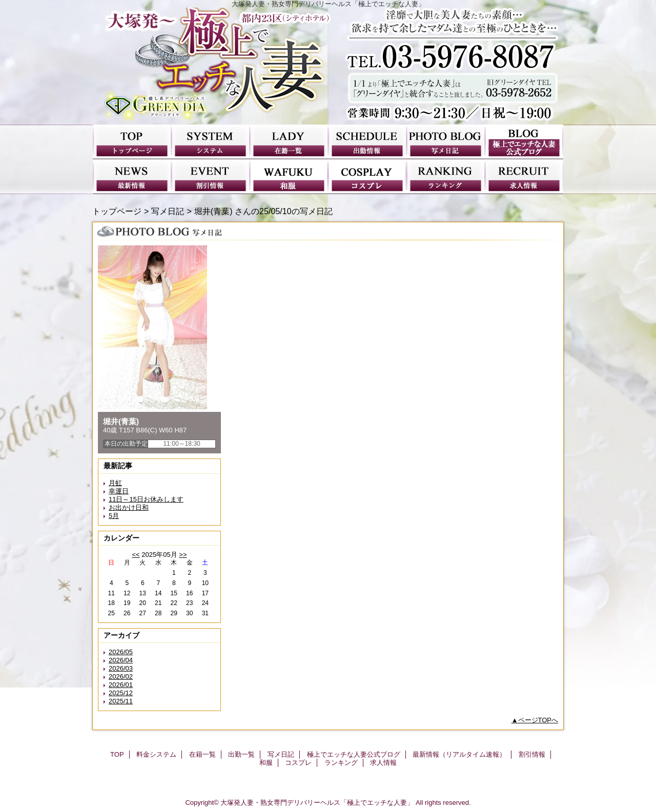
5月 (114, 516)
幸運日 (119, 491)
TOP (132, 142)
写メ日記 (446, 142)
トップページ (117, 211)
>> (183, 555)
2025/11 (121, 701)
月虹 (115, 483)
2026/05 (121, 652)
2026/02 (121, 676)
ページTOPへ (538, 720)
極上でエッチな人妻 (328, 66)
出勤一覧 (367, 142)
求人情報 (524, 177)
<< (136, 555)
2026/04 (121, 660)
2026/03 (121, 668)
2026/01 (121, 685)
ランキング (446, 177)
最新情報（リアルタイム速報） (132, 177)
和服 (289, 177)
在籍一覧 (289, 142)
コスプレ (367, 177)
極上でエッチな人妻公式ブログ (524, 142)
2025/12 (121, 693)
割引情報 (210, 177)
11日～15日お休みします (146, 499)
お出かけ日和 (129, 507)
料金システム (210, 142)
